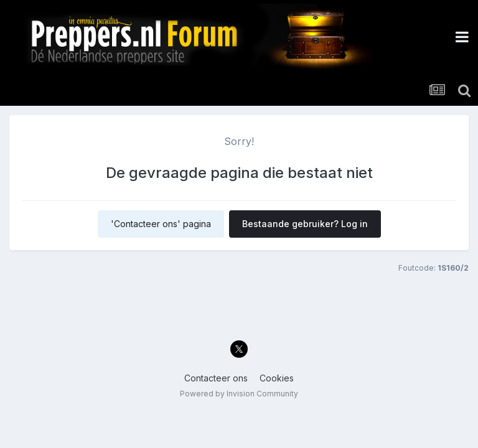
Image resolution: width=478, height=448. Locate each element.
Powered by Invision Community (239, 394)
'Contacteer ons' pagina (161, 224)
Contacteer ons (216, 378)
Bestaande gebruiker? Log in (305, 224)
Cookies (277, 378)
